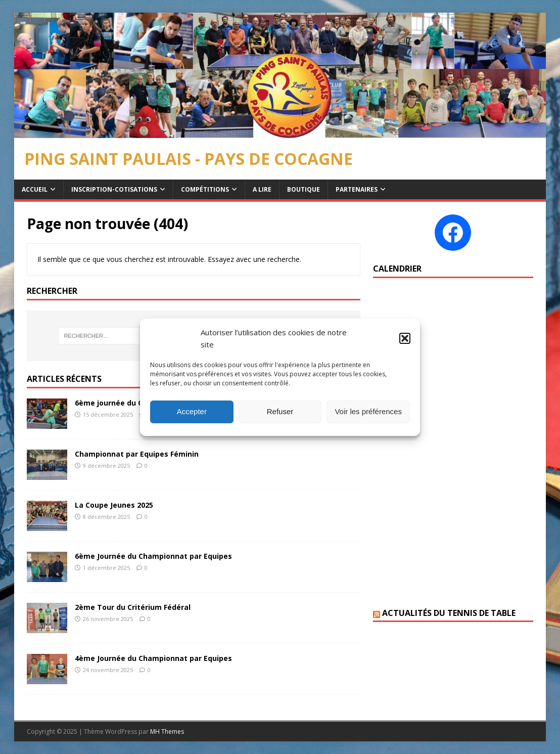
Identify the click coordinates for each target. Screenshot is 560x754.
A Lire (262, 189)
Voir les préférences (368, 411)
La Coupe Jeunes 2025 (114, 505)
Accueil (35, 189)
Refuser (280, 411)
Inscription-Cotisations (114, 189)
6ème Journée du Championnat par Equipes (153, 556)
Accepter (192, 411)
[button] (405, 338)
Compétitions (205, 189)
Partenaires (357, 189)
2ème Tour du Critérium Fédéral (133, 607)
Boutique (304, 189)
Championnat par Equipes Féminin (137, 454)
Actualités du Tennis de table (449, 613)
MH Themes (167, 731)
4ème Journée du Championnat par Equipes (153, 658)
